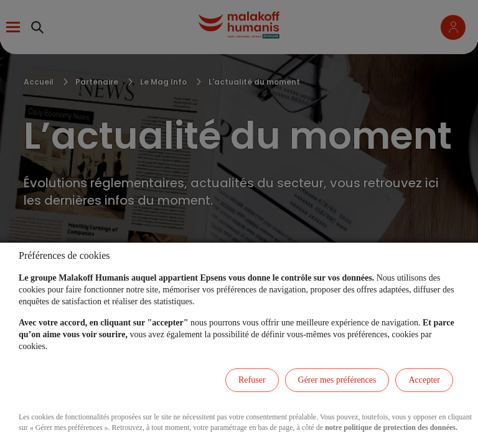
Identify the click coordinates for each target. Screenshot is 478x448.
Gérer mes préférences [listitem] (337, 380)
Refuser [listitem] (252, 380)
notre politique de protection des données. (391, 427)
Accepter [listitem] (424, 380)
